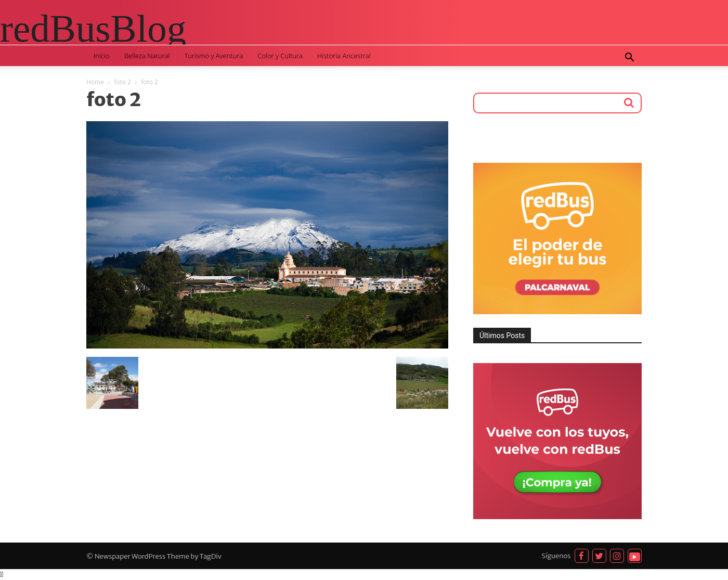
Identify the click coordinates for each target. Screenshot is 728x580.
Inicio (102, 56)
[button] (629, 59)
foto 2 (122, 82)
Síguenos (556, 556)
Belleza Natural (147, 56)
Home (95, 82)
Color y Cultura (280, 56)
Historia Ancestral (344, 56)
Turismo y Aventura (213, 56)
